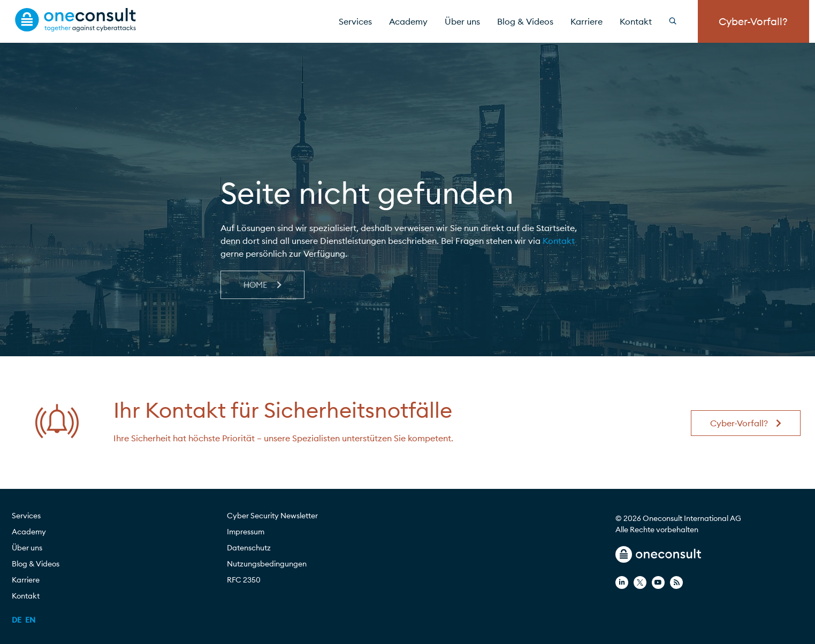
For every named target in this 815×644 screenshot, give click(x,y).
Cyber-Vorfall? (753, 21)
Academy (408, 21)
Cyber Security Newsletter (272, 516)
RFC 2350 (244, 580)
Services (355, 21)
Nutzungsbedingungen (267, 564)
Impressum (246, 532)
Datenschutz (249, 548)
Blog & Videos (525, 21)
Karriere (587, 21)
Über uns (462, 21)
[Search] (679, 21)
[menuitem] (17, 620)
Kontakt (636, 21)
